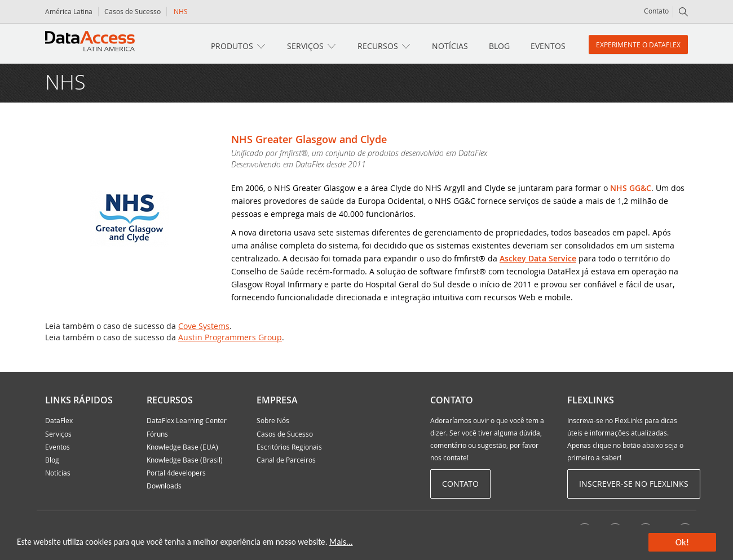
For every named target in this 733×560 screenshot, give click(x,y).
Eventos (548, 46)
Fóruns (157, 434)
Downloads (164, 486)
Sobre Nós (273, 420)
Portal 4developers (176, 473)
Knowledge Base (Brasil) (185, 460)
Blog (499, 46)
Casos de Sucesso (133, 11)
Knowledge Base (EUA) (182, 447)
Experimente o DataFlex (638, 45)
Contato (656, 11)
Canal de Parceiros (286, 460)
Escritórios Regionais (289, 447)
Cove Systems (204, 326)
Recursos (378, 46)
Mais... (341, 542)
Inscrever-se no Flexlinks (634, 484)
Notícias (450, 46)
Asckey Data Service (538, 258)
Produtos (232, 46)
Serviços (305, 46)
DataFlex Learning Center (187, 420)
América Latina (69, 11)
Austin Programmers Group (230, 337)
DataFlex (59, 420)
